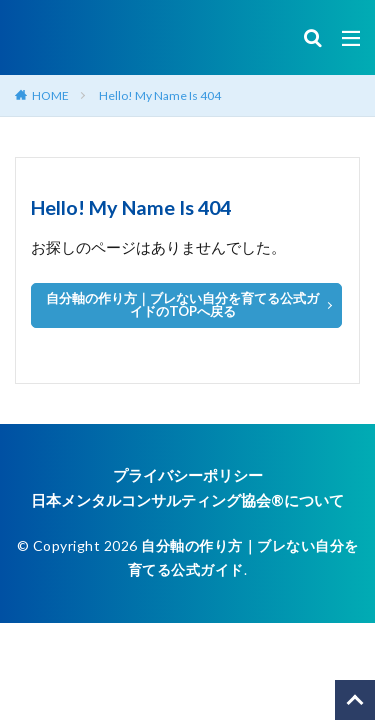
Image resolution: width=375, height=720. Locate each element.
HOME (50, 95)
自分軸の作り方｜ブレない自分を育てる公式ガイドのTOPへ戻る (182, 304)
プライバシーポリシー (188, 475)
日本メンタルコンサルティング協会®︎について (187, 500)
